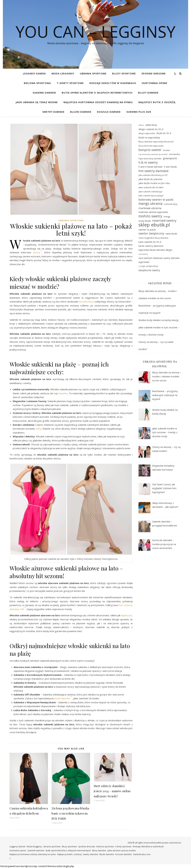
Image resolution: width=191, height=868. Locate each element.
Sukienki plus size (139, 112)
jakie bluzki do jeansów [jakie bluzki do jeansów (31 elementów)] (150, 179)
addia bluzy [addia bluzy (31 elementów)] (151, 125)
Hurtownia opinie (155, 83)
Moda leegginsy (63, 73)
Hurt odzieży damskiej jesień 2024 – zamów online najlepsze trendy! (112, 791)
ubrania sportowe (93, 73)
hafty (38, 429)
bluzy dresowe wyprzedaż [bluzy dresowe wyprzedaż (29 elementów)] (151, 146)
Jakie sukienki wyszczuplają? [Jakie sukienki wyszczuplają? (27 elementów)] (151, 196)
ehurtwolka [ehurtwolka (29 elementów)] (175, 154)
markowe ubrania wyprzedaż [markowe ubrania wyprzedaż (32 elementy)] (153, 212)
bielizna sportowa (37, 83)
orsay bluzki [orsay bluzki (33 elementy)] (145, 221)
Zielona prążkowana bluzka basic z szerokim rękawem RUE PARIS (70, 813)
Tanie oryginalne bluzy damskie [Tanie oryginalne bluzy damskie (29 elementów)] (153, 238)
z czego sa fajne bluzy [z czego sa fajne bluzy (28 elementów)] (148, 266)
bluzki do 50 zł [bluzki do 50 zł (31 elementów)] (164, 133)
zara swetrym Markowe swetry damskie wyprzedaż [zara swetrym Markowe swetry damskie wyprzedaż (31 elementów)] (159, 260)
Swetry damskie (53, 112)
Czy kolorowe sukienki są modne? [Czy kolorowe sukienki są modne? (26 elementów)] (153, 154)
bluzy (91, 302)
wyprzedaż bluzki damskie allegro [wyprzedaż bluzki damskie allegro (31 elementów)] (156, 250)
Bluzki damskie (81, 112)
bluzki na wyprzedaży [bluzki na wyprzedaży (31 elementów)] (149, 138)
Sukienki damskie (44, 93)
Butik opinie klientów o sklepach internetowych (97, 93)
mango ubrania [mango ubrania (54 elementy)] (150, 204)
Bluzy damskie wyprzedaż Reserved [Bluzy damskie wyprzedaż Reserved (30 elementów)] (156, 142)
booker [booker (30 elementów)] (167, 150)
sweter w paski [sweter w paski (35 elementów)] (147, 230)
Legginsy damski (34, 73)
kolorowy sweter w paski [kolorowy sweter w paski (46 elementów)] (156, 200)
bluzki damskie (63, 698)
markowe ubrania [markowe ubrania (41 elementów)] (150, 208)
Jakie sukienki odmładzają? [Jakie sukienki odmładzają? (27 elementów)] (150, 192)
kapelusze (126, 615)
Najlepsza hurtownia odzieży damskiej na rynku (98, 102)
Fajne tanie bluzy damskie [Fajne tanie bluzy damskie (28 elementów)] (150, 159)
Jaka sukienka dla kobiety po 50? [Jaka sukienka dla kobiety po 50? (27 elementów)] (153, 175)
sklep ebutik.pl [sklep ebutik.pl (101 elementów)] (154, 225)
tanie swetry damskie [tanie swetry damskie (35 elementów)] (151, 246)
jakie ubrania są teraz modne (37, 102)
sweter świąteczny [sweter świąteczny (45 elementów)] (151, 233)
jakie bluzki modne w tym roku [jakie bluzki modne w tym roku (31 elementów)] (154, 183)
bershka (83, 302)
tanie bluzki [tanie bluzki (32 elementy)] (171, 234)
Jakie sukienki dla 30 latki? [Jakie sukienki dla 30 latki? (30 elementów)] (151, 187)
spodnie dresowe (154, 73)
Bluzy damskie (148, 93)
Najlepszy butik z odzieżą (157, 102)
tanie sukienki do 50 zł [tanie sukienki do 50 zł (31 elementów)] (150, 242)
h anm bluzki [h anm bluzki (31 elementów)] (170, 167)
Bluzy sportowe (124, 73)
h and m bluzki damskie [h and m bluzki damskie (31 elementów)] (150, 167)
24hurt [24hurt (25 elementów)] (141, 125)
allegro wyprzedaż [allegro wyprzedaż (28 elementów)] (147, 133)
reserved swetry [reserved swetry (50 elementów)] (164, 221)
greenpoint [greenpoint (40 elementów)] (170, 158)
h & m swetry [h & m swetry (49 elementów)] (148, 163)
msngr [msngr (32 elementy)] (167, 217)
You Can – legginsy (95, 31)
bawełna (63, 393)
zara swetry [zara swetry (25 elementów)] (143, 254)
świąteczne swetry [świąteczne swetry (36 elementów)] (149, 270)
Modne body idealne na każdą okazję (158, 320)
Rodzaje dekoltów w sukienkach (113, 83)
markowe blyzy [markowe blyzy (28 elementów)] (171, 204)
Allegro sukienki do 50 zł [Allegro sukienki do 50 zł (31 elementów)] (151, 129)
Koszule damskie (109, 112)
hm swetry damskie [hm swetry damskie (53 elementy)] (154, 171)
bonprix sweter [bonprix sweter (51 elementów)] (150, 150)
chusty (37, 252)
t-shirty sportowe (70, 83)
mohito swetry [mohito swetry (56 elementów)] (150, 216)
